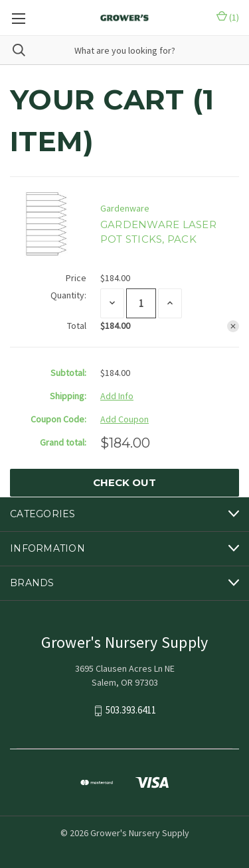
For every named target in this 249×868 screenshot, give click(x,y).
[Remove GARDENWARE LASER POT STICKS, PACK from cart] (233, 326)
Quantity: (68, 295)
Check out (124, 482)
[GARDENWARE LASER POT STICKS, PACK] (141, 303)
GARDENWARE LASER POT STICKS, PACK (158, 232)
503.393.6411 (131, 710)
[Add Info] (117, 396)
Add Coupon (124, 419)
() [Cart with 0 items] (228, 18)
